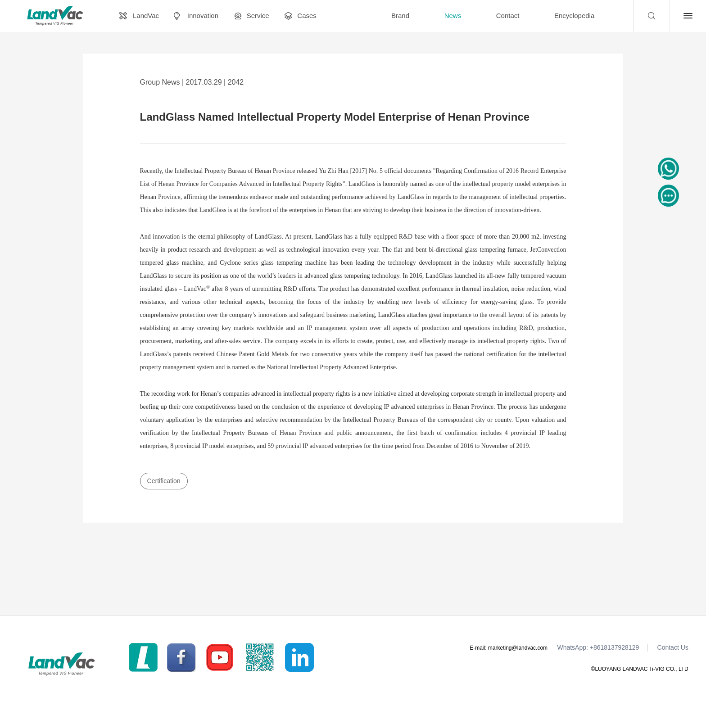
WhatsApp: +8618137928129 (598, 648)
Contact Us (673, 648)
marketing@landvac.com (518, 648)
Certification (164, 481)
